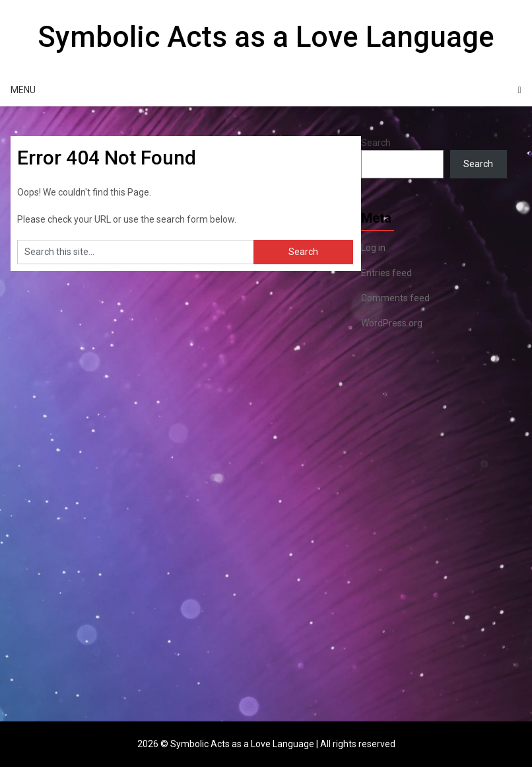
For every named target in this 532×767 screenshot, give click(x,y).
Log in (373, 248)
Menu (23, 90)
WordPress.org (392, 323)
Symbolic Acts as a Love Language (266, 37)
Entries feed (386, 273)
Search (376, 143)
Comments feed (395, 298)
